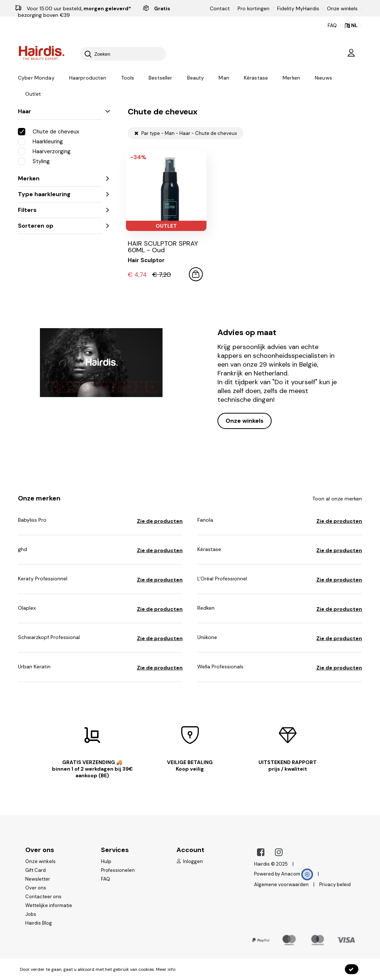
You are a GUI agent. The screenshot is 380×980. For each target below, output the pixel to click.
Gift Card (36, 870)
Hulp (106, 861)
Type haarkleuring (60, 194)
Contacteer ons (43, 897)
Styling (34, 161)
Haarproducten (88, 78)
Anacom (297, 874)
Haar (60, 111)
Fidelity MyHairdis (298, 8)
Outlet (33, 94)
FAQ (106, 879)
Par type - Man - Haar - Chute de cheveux (186, 133)
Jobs (31, 914)
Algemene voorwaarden (281, 884)
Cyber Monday (36, 78)
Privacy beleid (335, 884)
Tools (128, 78)
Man (224, 78)
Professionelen (118, 870)
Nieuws (323, 78)
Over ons (36, 888)
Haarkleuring (40, 141)
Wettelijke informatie (49, 905)
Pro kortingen (254, 8)
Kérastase (256, 78)
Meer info (166, 969)
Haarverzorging (44, 151)
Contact (220, 8)
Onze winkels (342, 8)
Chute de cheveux (49, 131)
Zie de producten (160, 521)
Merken (291, 78)
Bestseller (160, 78)
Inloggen (190, 861)
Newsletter (38, 879)
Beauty (196, 78)
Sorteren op (60, 226)
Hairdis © (264, 864)
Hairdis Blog (39, 923)
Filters (60, 210)
